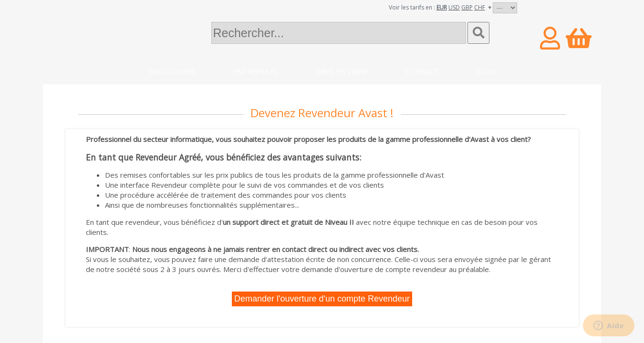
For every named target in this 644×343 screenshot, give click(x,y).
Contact (422, 72)
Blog (486, 72)
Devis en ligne (342, 72)
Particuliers (172, 72)
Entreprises (256, 72)
